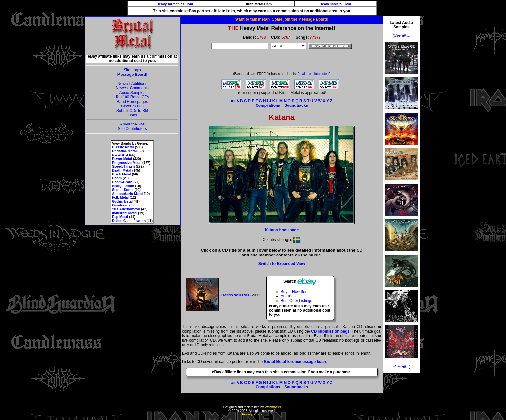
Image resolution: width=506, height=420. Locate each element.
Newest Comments (132, 88)
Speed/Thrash (123, 166)
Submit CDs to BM (132, 111)
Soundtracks (296, 105)
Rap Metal (120, 217)
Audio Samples (132, 93)
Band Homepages (132, 102)
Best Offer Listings (297, 301)
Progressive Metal (127, 163)
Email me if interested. (314, 74)
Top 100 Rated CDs (132, 97)
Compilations (268, 105)
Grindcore (120, 205)
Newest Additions (132, 84)
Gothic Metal (122, 201)
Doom (117, 178)
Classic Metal (123, 147)
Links (132, 115)
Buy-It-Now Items (296, 292)
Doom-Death (122, 182)
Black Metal (121, 174)
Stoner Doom (123, 190)
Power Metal (122, 159)
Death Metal (122, 170)
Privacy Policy (252, 414)
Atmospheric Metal (127, 194)
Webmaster (273, 407)
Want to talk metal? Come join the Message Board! (282, 19)
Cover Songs (132, 106)
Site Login (132, 70)
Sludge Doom (123, 186)
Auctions (288, 296)
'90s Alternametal (126, 209)
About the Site (132, 124)
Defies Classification (129, 221)
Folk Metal (120, 197)
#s (233, 101)
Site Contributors (132, 129)
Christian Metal (124, 151)
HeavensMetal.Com (335, 4)
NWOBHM (120, 155)
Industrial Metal (125, 213)
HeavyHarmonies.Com (175, 4)
